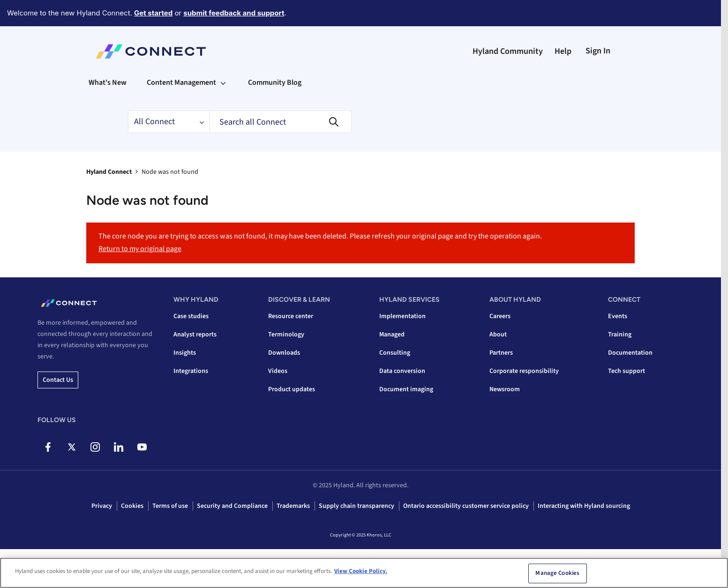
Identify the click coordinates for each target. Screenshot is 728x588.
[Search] (281, 122)
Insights (185, 353)
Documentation (630, 353)
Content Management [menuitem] (181, 82)
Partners (501, 353)
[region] (364, 573)
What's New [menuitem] (108, 82)
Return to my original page (140, 249)
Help (563, 51)
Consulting (395, 353)
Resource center (291, 316)
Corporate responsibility (524, 371)
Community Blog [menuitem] (275, 82)
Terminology (286, 335)
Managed (392, 335)
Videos (278, 371)
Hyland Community (508, 51)
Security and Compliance (232, 506)
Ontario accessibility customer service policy (466, 506)
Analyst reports (195, 335)
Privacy (102, 506)
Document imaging (406, 389)
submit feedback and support (234, 13)
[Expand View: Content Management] (223, 82)
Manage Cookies (557, 573)
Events (618, 316)
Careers (500, 316)
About (498, 335)
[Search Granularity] (169, 122)
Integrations (191, 371)
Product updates (292, 389)
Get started (153, 13)
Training (620, 335)
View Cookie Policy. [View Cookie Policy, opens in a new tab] (361, 571)
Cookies (132, 506)
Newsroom (505, 389)
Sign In (598, 51)
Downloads (284, 353)
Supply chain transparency (356, 506)
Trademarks (293, 506)
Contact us (58, 380)
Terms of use (170, 506)
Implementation (402, 316)
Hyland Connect (109, 172)
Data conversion (402, 371)
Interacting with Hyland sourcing (584, 506)
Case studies (191, 316)
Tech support (627, 371)
